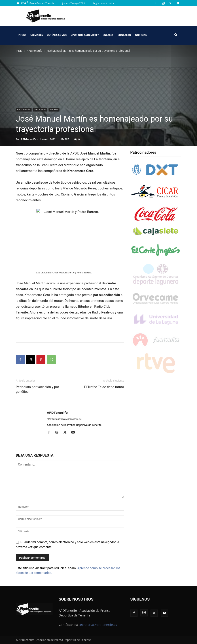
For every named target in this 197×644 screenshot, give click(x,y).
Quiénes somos (57, 35)
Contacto (124, 35)
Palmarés (36, 35)
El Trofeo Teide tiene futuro (104, 387)
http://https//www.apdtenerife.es (64, 419)
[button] (176, 35)
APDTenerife (35, 51)
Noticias (141, 35)
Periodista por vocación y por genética (38, 389)
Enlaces (108, 35)
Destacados (40, 109)
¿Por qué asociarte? (85, 35)
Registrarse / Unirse (104, 3)
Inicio (22, 35)
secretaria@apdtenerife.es (98, 625)
